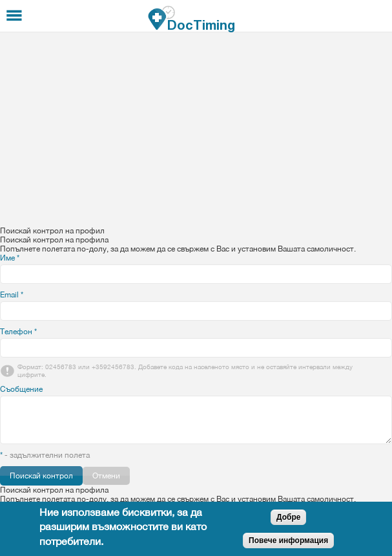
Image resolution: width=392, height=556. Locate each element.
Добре (288, 517)
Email (12, 295)
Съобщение (21, 389)
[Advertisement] (196, 129)
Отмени (106, 476)
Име (10, 258)
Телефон (18, 332)
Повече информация (288, 540)
